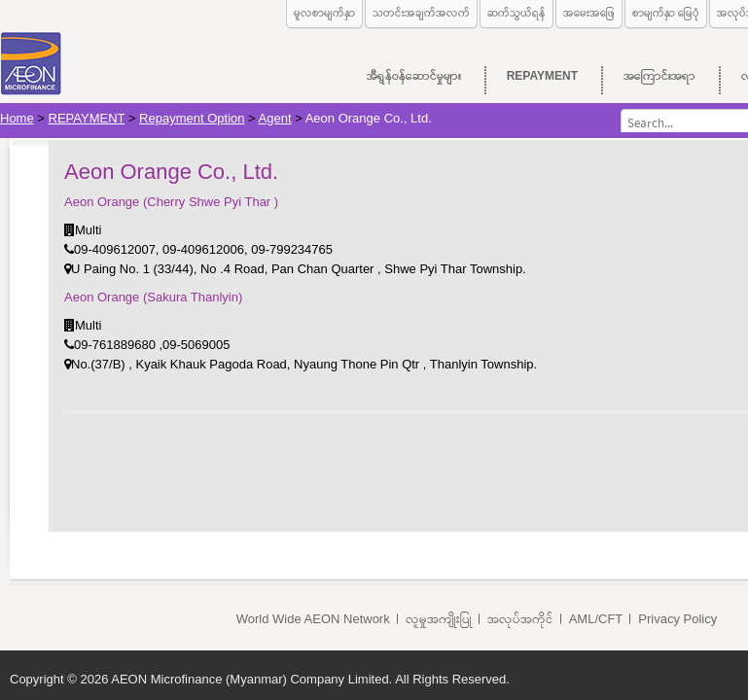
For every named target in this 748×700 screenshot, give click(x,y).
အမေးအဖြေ (589, 13)
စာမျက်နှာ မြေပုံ (666, 13)
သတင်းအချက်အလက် (421, 13)
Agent (275, 118)
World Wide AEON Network (313, 619)
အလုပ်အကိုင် (520, 619)
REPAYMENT (87, 118)
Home (17, 118)
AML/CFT (596, 619)
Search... (621, 109)
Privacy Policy (677, 619)
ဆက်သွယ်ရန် (516, 13)
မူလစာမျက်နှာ (324, 13)
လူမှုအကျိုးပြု (439, 619)
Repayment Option (192, 118)
